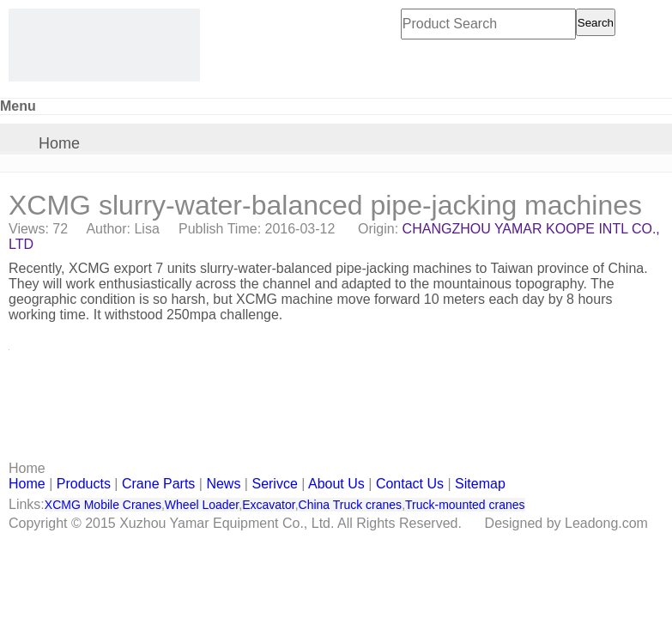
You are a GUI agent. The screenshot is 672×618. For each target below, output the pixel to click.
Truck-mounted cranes (465, 505)
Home (59, 143)
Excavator (268, 505)
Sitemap (480, 484)
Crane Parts (158, 484)
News (223, 484)
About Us (336, 484)
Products (84, 484)
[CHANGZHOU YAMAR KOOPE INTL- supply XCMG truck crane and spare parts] (104, 45)
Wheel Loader (202, 505)
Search (596, 23)
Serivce (274, 484)
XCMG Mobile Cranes (103, 505)
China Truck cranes (351, 505)
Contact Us (410, 484)
